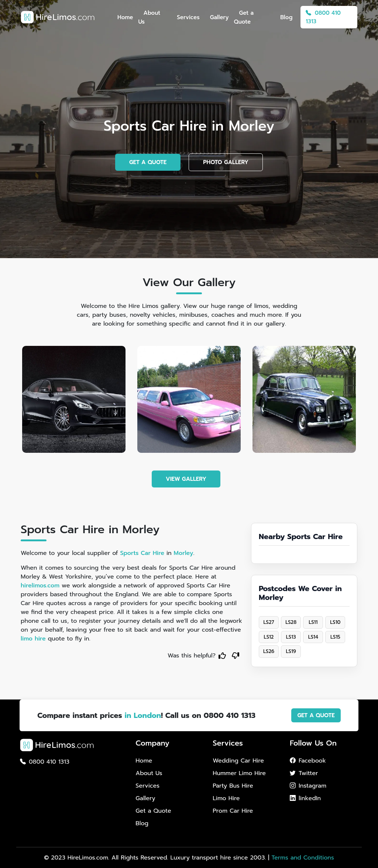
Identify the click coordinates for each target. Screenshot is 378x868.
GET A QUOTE (148, 162)
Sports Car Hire (142, 553)
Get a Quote (244, 17)
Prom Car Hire (233, 811)
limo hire (33, 639)
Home (125, 17)
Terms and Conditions (303, 858)
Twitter (304, 773)
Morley (184, 553)
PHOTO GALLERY (226, 162)
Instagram (308, 786)
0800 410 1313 (323, 17)
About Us (149, 17)
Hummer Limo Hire (239, 773)
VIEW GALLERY (186, 479)
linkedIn (305, 798)
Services (188, 17)
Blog (286, 17)
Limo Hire (226, 798)
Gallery (219, 17)
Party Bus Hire (233, 786)
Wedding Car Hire (238, 761)
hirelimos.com (40, 586)
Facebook (308, 761)
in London (143, 715)
